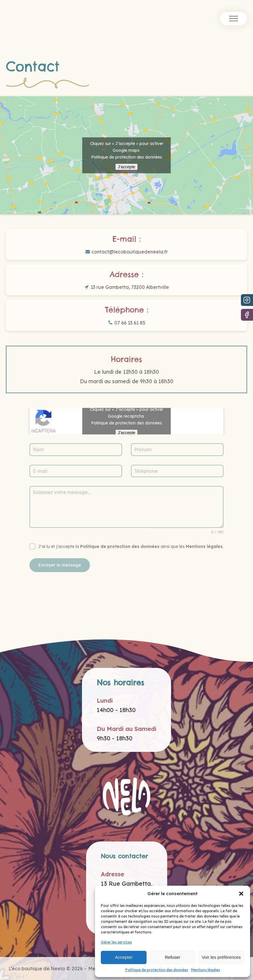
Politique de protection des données (157, 970)
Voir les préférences (221, 957)
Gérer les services (116, 942)
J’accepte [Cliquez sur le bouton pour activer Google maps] (126, 167)
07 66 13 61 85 (130, 323)
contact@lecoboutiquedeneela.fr (130, 252)
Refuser (173, 957)
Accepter (124, 957)
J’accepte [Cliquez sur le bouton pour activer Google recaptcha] (126, 433)
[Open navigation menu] (234, 19)
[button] (241, 894)
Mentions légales (206, 970)
